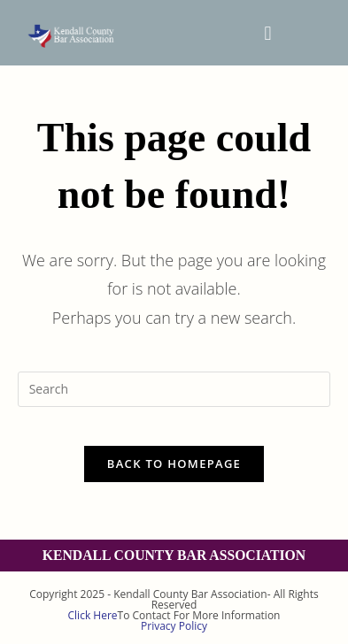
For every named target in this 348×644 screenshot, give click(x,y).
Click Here (93, 615)
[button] (268, 32)
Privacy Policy (174, 626)
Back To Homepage (174, 464)
